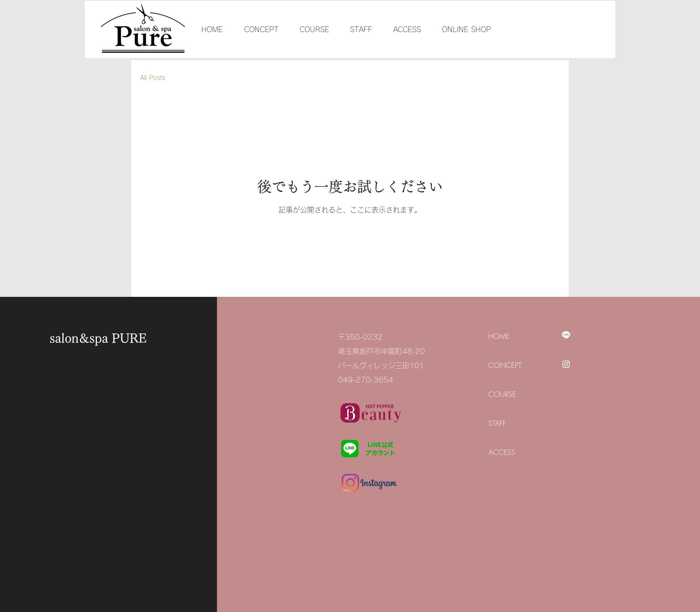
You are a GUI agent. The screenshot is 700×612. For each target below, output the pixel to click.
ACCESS (502, 452)
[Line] (566, 335)
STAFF (497, 423)
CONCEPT (505, 365)
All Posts (153, 78)
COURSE (502, 394)
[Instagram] (566, 364)
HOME (499, 336)
